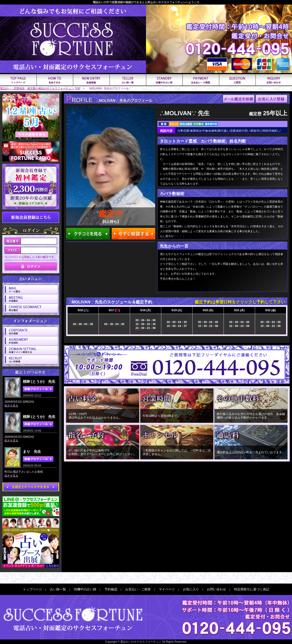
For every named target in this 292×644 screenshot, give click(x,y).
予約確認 (111, 589)
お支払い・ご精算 (138, 589)
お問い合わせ (216, 589)
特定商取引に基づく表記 (252, 589)
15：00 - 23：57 (177, 326)
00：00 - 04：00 (83, 324)
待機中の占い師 (85, 589)
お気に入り (191, 589)
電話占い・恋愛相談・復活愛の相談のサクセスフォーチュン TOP (40, 89)
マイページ (167, 589)
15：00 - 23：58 (208, 326)
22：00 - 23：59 (146, 328)
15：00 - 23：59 (271, 326)
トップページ (32, 589)
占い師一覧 (58, 589)
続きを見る (11, 406)
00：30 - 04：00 (114, 324)
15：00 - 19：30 (146, 324)
